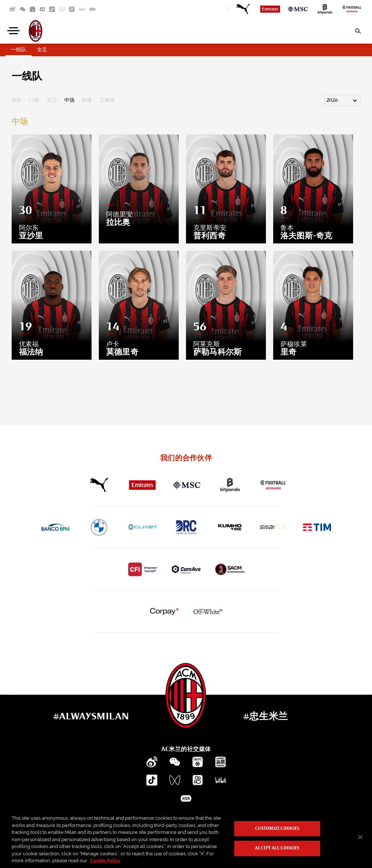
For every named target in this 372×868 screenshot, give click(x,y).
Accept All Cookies (277, 848)
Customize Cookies (277, 829)
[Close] (360, 837)
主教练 (107, 100)
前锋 (87, 100)
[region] (186, 838)
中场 (69, 100)
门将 (34, 100)
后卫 (52, 100)
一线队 (19, 50)
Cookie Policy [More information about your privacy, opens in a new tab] (105, 861)
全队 (17, 100)
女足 (42, 50)
